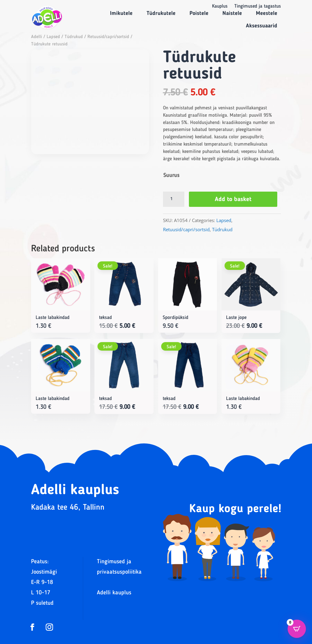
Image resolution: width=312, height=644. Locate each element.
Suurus (171, 175)
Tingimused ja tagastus (258, 7)
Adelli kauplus (114, 593)
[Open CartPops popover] (297, 629)
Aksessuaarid (262, 26)
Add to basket (234, 200)
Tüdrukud (74, 37)
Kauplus (220, 7)
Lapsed (53, 37)
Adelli (37, 37)
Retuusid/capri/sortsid (108, 37)
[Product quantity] (174, 199)
